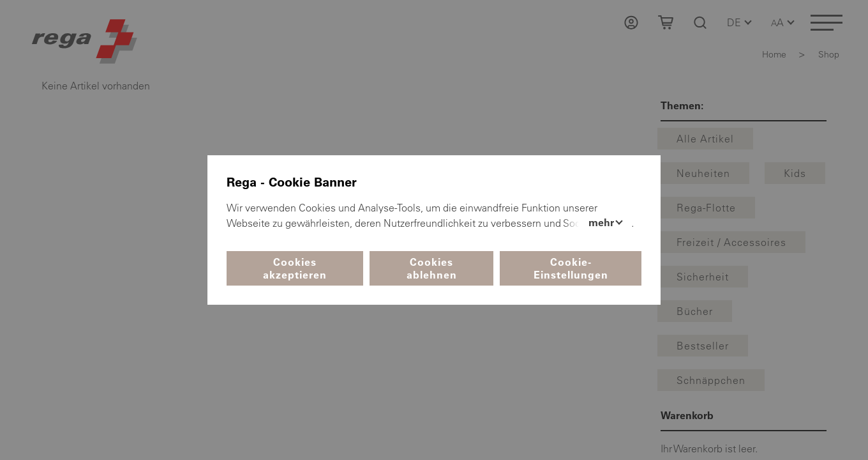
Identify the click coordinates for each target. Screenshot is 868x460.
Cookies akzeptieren (295, 268)
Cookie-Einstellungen (571, 268)
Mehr (602, 222)
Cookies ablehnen (432, 268)
